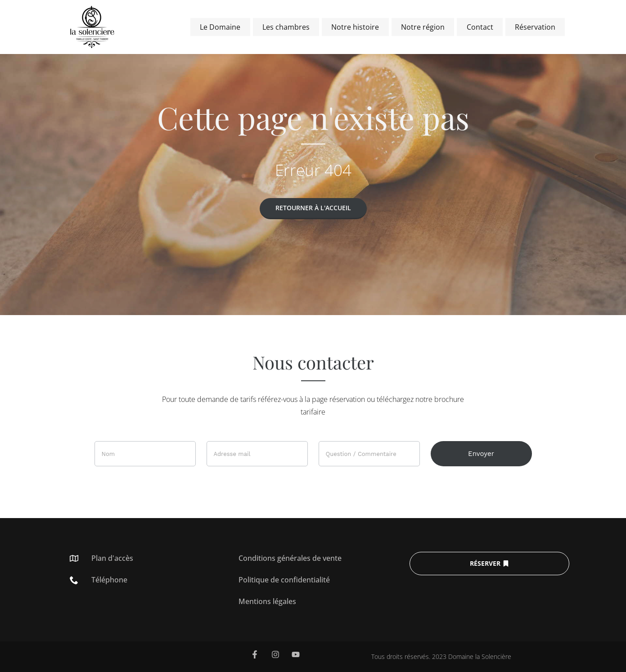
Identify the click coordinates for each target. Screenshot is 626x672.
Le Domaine (231, 27)
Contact (483, 27)
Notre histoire (362, 27)
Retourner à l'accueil (313, 208)
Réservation (536, 27)
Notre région (428, 27)
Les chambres (295, 27)
